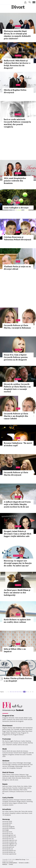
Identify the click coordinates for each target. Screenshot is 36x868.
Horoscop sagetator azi (10, 844)
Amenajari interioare (20, 800)
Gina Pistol (29, 731)
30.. (28, 692)
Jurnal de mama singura (10, 803)
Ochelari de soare (20, 755)
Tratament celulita (11, 745)
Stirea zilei (17, 811)
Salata (26, 786)
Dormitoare (12, 801)
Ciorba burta (20, 791)
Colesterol (14, 765)
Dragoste (5, 718)
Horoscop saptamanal (9, 854)
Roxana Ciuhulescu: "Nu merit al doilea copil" (18, 444)
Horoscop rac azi (8, 833)
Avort (25, 766)
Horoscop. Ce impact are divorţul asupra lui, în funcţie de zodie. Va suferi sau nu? (18, 563)
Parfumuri (17, 741)
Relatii (26, 718)
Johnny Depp (6, 729)
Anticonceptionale (24, 765)
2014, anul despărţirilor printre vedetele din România (15, 181)
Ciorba (14, 786)
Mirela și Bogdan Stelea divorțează (15, 91)
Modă (5, 749)
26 (21, 692)
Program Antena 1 (18, 735)
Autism (11, 805)
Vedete (18, 56)
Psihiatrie (19, 768)
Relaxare (22, 775)
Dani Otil (9, 731)
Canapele (5, 801)
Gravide (20, 803)
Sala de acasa (14, 780)
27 (22, 692)
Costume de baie (8, 753)
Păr (3, 741)
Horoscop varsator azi (9, 845)
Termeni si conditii (24, 863)
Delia (23, 731)
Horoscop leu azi (8, 849)
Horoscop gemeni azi (9, 835)
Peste (19, 786)
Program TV (25, 733)
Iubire (4, 719)
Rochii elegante (23, 753)
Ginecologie (27, 763)
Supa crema (27, 788)
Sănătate (6, 761)
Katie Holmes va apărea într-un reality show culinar (18, 621)
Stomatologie (7, 765)
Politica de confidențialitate (10, 863)
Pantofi (16, 753)
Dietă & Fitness (8, 772)
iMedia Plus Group (20, 860)
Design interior (21, 801)
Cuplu (18, 26)
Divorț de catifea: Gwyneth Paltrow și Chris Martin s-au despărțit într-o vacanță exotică (17, 388)
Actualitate (7, 809)
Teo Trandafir (15, 729)
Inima (14, 763)
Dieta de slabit (7, 778)
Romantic (12, 718)
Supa (4, 788)
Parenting (29, 801)
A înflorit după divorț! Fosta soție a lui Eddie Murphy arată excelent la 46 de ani (17, 504)
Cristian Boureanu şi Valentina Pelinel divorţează (17, 238)
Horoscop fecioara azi (9, 837)
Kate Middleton (17, 728)
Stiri (18, 85)
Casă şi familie (8, 798)
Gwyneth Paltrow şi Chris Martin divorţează (16, 474)
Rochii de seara (11, 751)
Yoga (27, 775)
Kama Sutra (19, 719)
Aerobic (12, 776)
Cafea (30, 786)
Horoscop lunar (7, 832)
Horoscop (6, 819)
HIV (8, 768)
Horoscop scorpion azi (9, 842)
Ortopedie (12, 768)
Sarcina (5, 763)
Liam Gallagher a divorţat (16, 208)
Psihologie (20, 763)
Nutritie (29, 776)
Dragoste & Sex (8, 716)
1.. (6, 692)
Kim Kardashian (28, 728)
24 (17, 692)
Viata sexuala (19, 718)
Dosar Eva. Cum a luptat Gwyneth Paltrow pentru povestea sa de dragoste (16, 357)
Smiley (15, 731)
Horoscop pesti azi (8, 847)
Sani (4, 743)
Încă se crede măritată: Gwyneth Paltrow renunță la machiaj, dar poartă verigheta (17, 123)
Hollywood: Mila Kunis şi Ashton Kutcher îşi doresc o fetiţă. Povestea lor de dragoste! (17, 64)
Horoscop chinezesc (9, 828)
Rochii (7, 741)
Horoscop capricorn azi (10, 840)
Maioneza (16, 790)
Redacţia (5, 864)
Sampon (16, 743)
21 (12, 692)
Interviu (11, 811)
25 (19, 692)
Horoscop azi (6, 825)
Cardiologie (11, 766)
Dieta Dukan (15, 775)
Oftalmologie (19, 766)
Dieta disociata (17, 778)
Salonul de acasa (23, 745)
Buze (20, 743)
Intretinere (6, 776)
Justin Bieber (6, 733)
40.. (31, 692)
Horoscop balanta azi (9, 850)
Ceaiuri (10, 763)
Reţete (5, 784)
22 (14, 692)
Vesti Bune (25, 813)
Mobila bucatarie (8, 800)
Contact (11, 864)
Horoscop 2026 (7, 821)
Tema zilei (24, 811)
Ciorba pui (12, 791)
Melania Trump (16, 733)
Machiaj (28, 741)
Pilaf (21, 790)
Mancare (5, 786)
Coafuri (23, 741)
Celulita (25, 743)
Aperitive (5, 790)
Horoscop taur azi (8, 839)
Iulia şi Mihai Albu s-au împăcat (15, 650)
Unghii (11, 741)
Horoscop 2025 (7, 823)
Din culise (5, 811)
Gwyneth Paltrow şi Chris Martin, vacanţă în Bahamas (17, 327)
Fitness (8, 775)
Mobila (29, 800)
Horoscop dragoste (8, 827)
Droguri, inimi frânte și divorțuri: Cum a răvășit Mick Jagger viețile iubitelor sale (18, 534)
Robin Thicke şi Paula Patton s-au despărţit (18, 680)
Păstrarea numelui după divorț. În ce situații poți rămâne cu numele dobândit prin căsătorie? (17, 35)
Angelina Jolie (24, 729)
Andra (19, 731)
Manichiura (9, 743)
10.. (8, 692)
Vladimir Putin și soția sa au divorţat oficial (17, 268)
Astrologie (18, 556)
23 (16, 692)
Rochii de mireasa (22, 751)
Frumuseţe (7, 739)
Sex (14, 719)
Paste (10, 786)
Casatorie (10, 719)
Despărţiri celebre (15, 813)
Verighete (11, 755)
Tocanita (15, 788)
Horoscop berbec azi (9, 852)
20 (10, 692)
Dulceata (9, 788)
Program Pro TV (7, 735)
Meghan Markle (7, 728)
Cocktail (20, 788)
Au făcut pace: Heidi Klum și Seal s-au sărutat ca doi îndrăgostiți (17, 593)
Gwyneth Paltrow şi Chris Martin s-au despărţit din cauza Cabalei (16, 416)
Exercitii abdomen (21, 776)
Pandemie (8, 815)
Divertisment (7, 726)
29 (26, 692)
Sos (22, 786)
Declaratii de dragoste (17, 721)
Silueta (24, 778)
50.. (33, 692)
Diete (4, 775)
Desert (11, 790)
